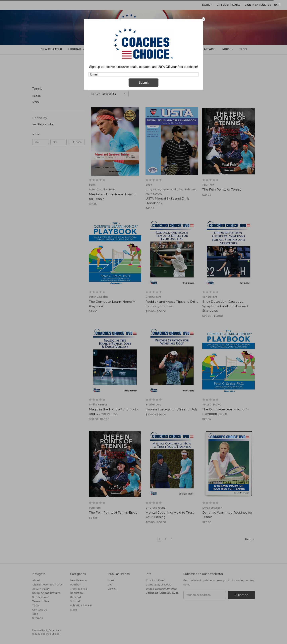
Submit (143, 83)
